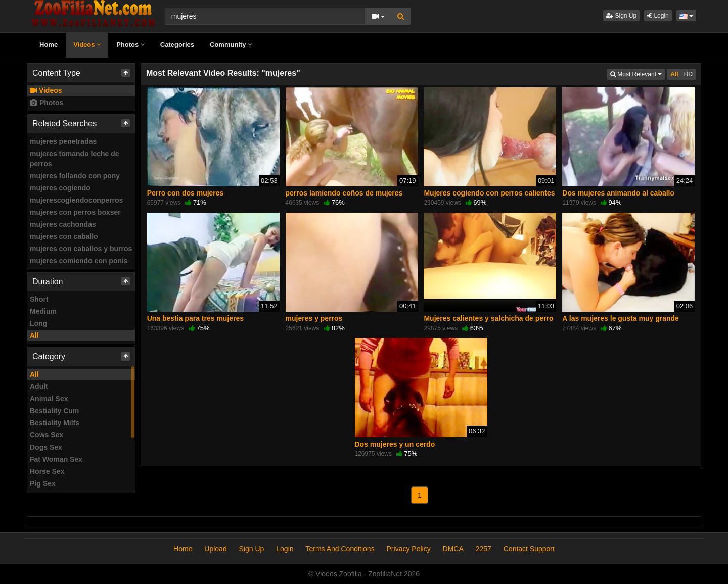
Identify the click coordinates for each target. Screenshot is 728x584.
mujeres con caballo (64, 236)
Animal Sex (49, 399)
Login (658, 16)
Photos (130, 45)
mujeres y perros (314, 318)
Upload (215, 549)
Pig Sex (43, 483)
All (34, 335)
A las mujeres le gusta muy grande (621, 318)
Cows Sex (47, 435)
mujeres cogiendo (60, 188)
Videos (87, 45)
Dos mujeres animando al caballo (618, 193)
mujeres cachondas (63, 224)
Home (49, 45)
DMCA (453, 549)
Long (38, 323)
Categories (177, 45)
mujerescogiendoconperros (76, 200)
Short (39, 299)
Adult (39, 386)
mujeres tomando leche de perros (75, 159)
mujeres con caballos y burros (81, 249)
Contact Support (529, 549)
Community (231, 45)
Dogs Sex (46, 447)
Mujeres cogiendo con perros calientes (489, 193)
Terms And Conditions (340, 549)
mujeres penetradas (63, 141)
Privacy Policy (409, 549)
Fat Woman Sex (56, 459)
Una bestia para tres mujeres (195, 318)
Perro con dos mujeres (186, 193)
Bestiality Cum (54, 411)
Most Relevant (638, 74)
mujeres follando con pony (75, 176)
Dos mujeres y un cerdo (395, 444)
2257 (484, 549)
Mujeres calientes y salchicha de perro (488, 318)
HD (688, 74)
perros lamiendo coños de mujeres (344, 193)
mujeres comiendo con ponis (79, 261)
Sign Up (621, 16)
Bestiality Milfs (55, 423)
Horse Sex (47, 471)
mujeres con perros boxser (75, 212)
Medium (43, 311)
